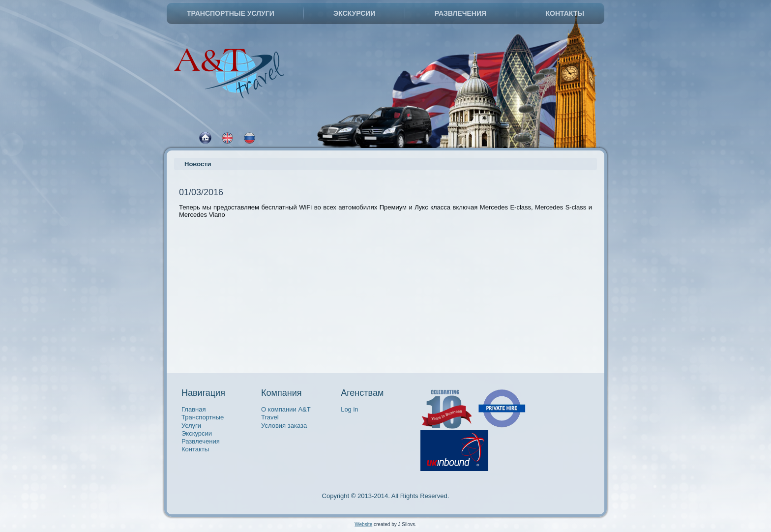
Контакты (565, 13)
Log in (349, 409)
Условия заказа (284, 426)
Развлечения (460, 13)
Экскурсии (354, 13)
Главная (193, 409)
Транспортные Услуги (231, 13)
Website (363, 524)
